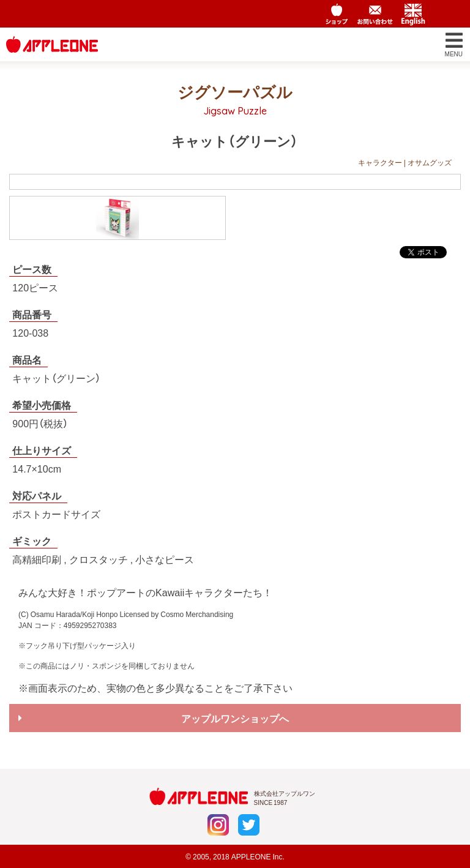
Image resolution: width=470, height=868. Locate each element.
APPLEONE (251, 856)
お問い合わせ (375, 14)
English (413, 14)
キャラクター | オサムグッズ (405, 162)
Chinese (451, 14)
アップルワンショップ (337, 14)
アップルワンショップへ (235, 718)
